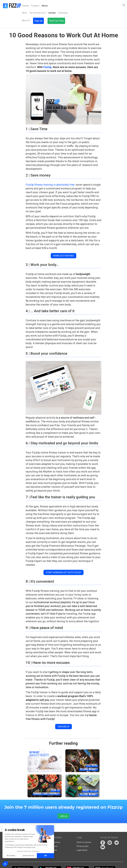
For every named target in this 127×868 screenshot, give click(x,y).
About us (56, 834)
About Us (54, 6)
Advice (45, 6)
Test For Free (118, 5)
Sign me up (63, 718)
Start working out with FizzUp (63, 564)
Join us (63, 807)
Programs (35, 6)
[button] (94, 5)
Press (55, 837)
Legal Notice (82, 841)
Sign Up (102, 5)
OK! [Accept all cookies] (46, 856)
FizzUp (47, 58)
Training (25, 6)
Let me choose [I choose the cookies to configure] (28, 856)
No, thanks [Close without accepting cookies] (11, 856)
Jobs (55, 841)
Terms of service (84, 834)
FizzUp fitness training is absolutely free (50, 176)
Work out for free (63, 247)
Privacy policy (83, 837)
